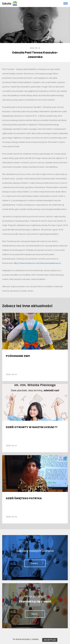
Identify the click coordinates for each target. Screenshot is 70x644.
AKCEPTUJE (50, 640)
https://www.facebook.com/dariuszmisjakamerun (37, 263)
